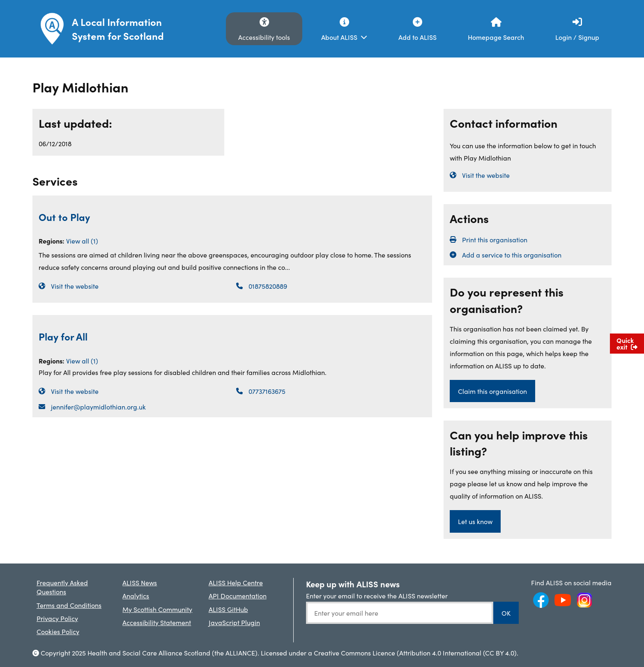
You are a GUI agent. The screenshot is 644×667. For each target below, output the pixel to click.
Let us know (475, 521)
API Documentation (238, 596)
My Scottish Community (157, 609)
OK (506, 613)
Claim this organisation (492, 391)
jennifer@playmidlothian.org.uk (98, 407)
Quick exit (627, 343)
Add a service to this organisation (512, 255)
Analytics (136, 596)
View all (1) (82, 241)
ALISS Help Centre (236, 582)
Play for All (63, 336)
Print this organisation (495, 239)
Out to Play (64, 217)
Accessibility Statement (157, 622)
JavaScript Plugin (234, 622)
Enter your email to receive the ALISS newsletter (377, 596)
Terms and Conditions (69, 605)
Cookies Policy (58, 631)
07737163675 (267, 391)
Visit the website (75, 286)
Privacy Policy (57, 618)
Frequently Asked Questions (62, 587)
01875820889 (268, 286)
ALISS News (140, 582)
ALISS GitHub (228, 609)
